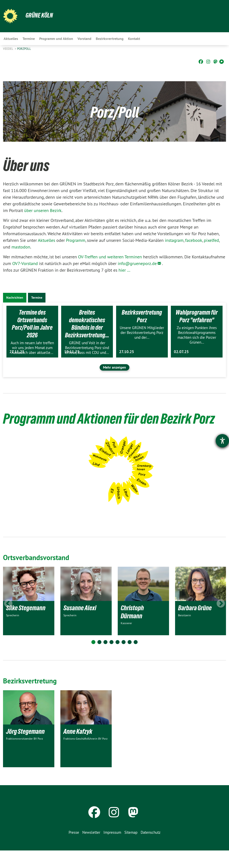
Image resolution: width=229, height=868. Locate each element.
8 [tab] (136, 660)
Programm (76, 240)
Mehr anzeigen (114, 367)
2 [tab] (99, 660)
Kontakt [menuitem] (134, 39)
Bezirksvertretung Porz (142, 316)
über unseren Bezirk (43, 210)
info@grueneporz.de (137, 263)
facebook (194, 240)
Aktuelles (47, 240)
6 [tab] (124, 660)
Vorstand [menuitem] (84, 39)
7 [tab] (130, 660)
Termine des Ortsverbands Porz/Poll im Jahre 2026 (32, 324)
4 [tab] (111, 660)
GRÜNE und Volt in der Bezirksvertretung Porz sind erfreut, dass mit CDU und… (87, 348)
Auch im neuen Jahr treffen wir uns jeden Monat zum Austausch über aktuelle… (32, 348)
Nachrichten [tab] (15, 298)
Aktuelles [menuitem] (11, 39)
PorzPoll (24, 49)
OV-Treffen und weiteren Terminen (110, 257)
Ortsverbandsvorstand (37, 575)
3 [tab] (105, 660)
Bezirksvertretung (31, 698)
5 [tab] (118, 660)
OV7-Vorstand (25, 263)
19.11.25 (72, 352)
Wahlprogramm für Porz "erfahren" (197, 316)
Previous (8, 621)
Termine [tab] (37, 298)
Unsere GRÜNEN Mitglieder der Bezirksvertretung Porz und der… (142, 333)
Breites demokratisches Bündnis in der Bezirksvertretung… (87, 324)
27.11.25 (17, 352)
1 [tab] (93, 660)
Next (221, 621)
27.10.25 (127, 352)
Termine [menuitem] (29, 39)
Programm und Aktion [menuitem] (56, 39)
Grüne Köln (39, 15)
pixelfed (211, 240)
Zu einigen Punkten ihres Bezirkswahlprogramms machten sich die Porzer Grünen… (197, 335)
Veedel (8, 49)
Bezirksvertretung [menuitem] (110, 39)
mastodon (21, 247)
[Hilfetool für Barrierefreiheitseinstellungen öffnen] (222, 441)
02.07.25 (181, 352)
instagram (174, 240)
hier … (124, 270)
